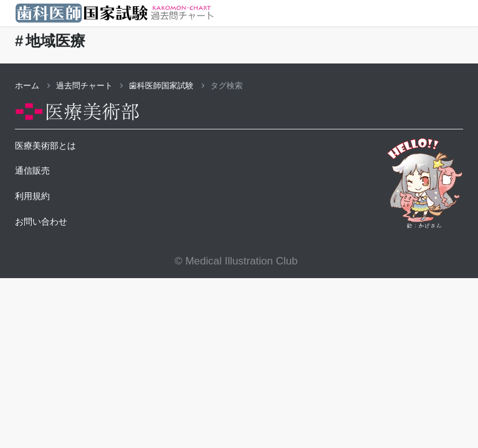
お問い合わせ (41, 222)
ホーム (33, 86)
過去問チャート (90, 86)
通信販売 (32, 170)
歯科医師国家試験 (167, 86)
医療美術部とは (45, 146)
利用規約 (32, 196)
